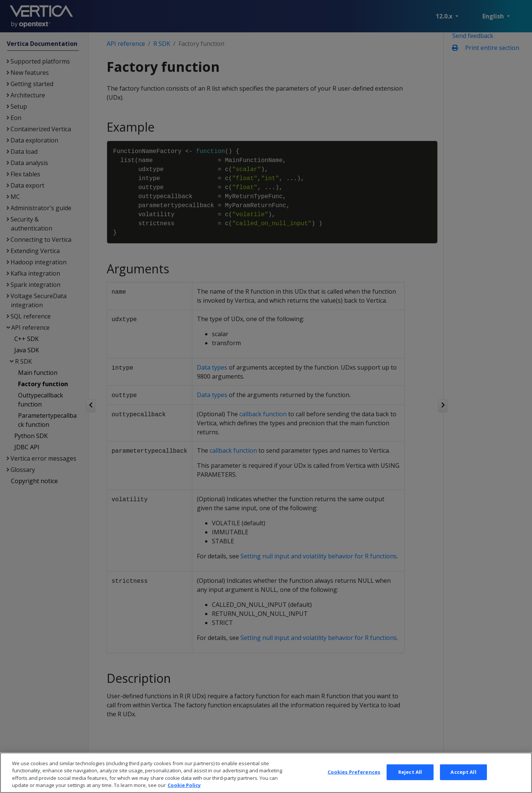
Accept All (463, 783)
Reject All (410, 783)
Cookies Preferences (354, 783)
